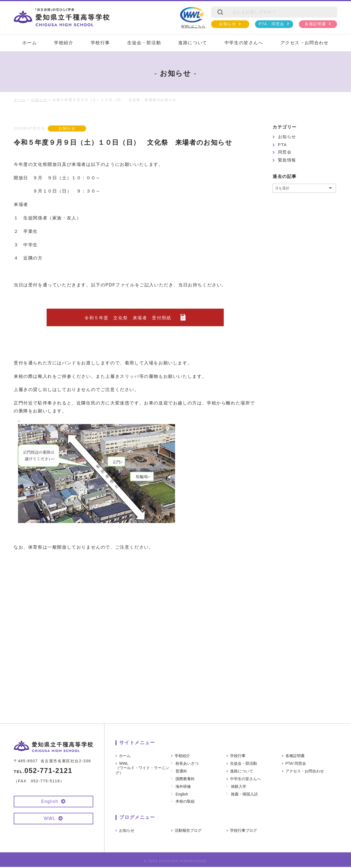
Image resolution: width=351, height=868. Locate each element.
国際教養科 (185, 780)
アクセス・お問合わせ (305, 43)
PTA (283, 145)
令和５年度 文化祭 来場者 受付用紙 (130, 318)
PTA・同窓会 (272, 24)
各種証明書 (315, 24)
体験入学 (239, 788)
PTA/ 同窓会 (296, 764)
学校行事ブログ (244, 831)
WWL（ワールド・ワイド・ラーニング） (142, 769)
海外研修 (183, 788)
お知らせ (228, 24)
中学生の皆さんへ (244, 43)
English (50, 802)
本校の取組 (185, 802)
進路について (193, 43)
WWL (50, 819)
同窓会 (285, 152)
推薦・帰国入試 (245, 795)
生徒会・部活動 (144, 43)
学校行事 (100, 43)
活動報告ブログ (188, 831)
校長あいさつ (187, 764)
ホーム (29, 43)
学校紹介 (64, 43)
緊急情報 (287, 160)
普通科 (182, 772)
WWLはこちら (193, 17)
